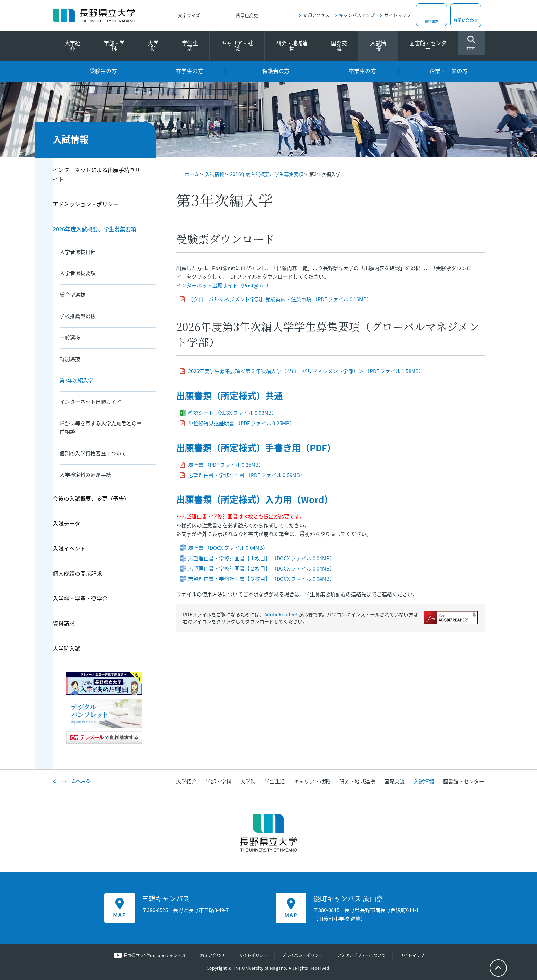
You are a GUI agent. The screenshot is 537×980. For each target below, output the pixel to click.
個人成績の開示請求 (77, 573)
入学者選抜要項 (78, 273)
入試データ (66, 523)
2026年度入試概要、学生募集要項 (267, 174)
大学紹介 (72, 46)
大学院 (153, 46)
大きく (226, 15)
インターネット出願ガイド (90, 402)
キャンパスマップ (357, 15)
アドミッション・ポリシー (86, 204)
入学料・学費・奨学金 (80, 598)
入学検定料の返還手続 (85, 475)
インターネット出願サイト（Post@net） (224, 285)
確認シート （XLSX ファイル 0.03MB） (233, 413)
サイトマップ (398, 15)
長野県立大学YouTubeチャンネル (148, 955)
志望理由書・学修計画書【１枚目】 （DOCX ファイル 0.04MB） (261, 558)
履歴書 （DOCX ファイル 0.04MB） (228, 548)
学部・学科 (114, 46)
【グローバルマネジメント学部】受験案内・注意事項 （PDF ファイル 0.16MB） (280, 299)
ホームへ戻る (76, 781)
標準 (212, 15)
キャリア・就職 (237, 46)
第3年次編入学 (76, 380)
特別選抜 (70, 359)
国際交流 (339, 46)
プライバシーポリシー (304, 955)
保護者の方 (276, 71)
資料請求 (431, 20)
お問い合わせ (466, 20)
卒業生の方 (362, 71)
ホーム (192, 174)
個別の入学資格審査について (93, 453)
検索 (471, 44)
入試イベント (69, 548)
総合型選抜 (72, 295)
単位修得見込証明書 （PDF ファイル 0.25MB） (241, 423)
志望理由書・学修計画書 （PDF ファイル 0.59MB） (247, 475)
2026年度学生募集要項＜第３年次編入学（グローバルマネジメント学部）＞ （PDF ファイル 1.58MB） (306, 371)
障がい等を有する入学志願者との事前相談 (101, 428)
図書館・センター (428, 46)
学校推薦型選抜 (78, 316)
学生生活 (190, 46)
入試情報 (378, 46)
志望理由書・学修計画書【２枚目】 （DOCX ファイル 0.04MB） (261, 568)
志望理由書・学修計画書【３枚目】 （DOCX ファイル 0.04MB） (261, 579)
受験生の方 (103, 71)
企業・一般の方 (449, 71)
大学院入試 (66, 648)
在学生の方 (190, 71)
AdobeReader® (281, 614)
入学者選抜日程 (78, 252)
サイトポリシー (252, 955)
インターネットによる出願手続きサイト (97, 174)
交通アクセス (316, 15)
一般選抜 (70, 338)
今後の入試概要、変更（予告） (91, 498)
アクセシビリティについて (366, 955)
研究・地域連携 (292, 46)
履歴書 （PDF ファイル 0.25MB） (226, 465)
